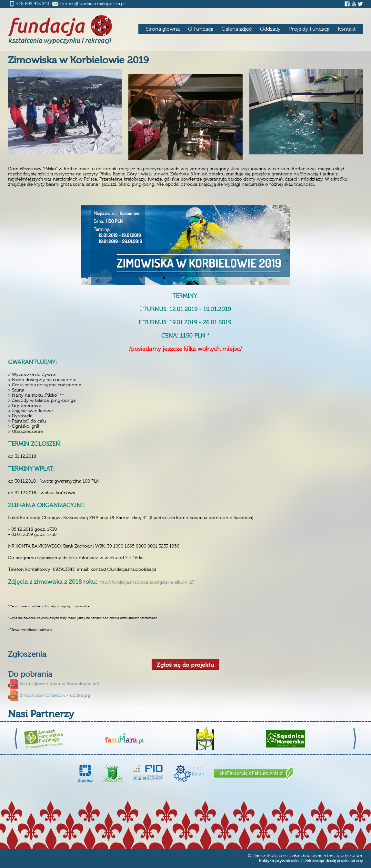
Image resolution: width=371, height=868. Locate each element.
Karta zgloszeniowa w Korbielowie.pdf (59, 684)
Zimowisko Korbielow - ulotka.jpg (55, 695)
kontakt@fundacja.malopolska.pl (92, 4)
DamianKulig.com (270, 856)
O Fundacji (201, 29)
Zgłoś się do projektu (185, 665)
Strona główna (163, 29)
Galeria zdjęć (237, 29)
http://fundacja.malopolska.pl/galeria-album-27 (146, 582)
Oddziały (270, 29)
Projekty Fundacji (309, 29)
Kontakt (347, 29)
